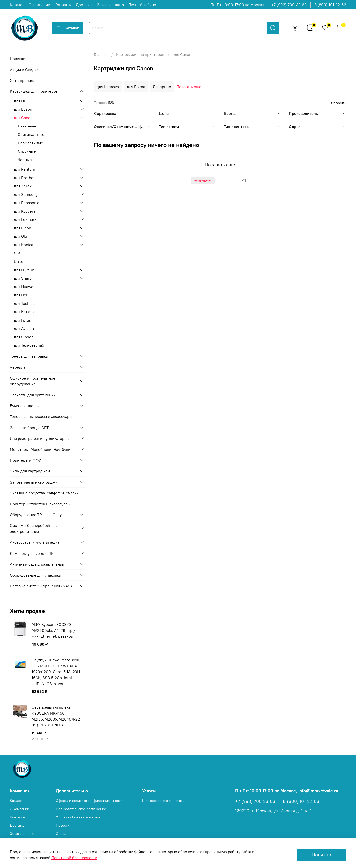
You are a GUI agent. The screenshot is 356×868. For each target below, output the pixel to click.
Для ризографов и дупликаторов (39, 438)
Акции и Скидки (24, 70)
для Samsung (26, 194)
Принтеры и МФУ (26, 460)
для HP (20, 101)
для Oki (20, 236)
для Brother (24, 178)
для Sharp (23, 278)
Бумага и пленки (25, 406)
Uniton (20, 261)
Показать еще (189, 87)
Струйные (27, 151)
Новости (63, 825)
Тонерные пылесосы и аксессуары (41, 416)
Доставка (84, 5)
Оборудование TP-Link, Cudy (36, 515)
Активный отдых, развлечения (37, 564)
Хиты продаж (22, 80)
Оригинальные (31, 134)
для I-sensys (108, 87)
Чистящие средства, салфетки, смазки (44, 493)
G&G (18, 253)
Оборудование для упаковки (36, 575)
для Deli (21, 295)
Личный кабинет (143, 5)
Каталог (17, 5)
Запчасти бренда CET (29, 428)
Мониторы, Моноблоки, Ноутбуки (40, 449)
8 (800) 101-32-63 (330, 5)
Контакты (63, 5)
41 (244, 180)
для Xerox (23, 186)
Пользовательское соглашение (81, 809)
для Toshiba (24, 303)
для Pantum (24, 169)
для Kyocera (25, 211)
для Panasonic (27, 203)
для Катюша (25, 312)
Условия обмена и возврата (78, 817)
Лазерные (162, 87)
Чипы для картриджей (30, 471)
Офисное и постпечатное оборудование (33, 381)
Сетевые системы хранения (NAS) (41, 586)
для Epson (23, 109)
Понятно (321, 855)
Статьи (61, 834)
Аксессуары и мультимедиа (35, 542)
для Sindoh (24, 337)
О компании (39, 5)
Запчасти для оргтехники (33, 395)
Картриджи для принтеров (140, 54)
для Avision (24, 328)
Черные (25, 160)
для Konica (23, 245)
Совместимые (30, 143)
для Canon (23, 118)
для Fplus (22, 320)
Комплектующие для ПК (32, 553)
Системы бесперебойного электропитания (34, 528)
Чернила (18, 367)
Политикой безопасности (74, 858)
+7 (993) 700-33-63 (289, 5)
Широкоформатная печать (163, 801)
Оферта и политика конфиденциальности (89, 801)
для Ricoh (22, 228)
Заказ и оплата (110, 5)
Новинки (18, 59)
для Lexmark (25, 219)
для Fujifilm (24, 270)
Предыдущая (203, 180)
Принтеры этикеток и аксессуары (40, 504)
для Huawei (24, 287)
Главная (101, 54)
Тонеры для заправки (29, 356)
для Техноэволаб (29, 345)
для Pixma (136, 87)
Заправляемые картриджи (34, 482)
